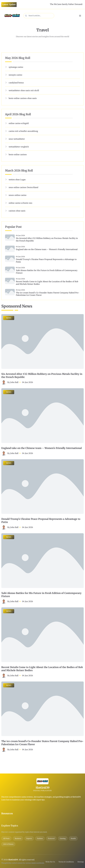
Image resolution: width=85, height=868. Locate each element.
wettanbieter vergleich (19, 147)
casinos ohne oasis (17, 211)
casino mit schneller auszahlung (23, 131)
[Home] (12, 16)
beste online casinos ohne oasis (23, 98)
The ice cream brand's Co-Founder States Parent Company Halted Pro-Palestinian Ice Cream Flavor (48, 294)
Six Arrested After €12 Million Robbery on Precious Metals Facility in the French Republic (47, 239)
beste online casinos (18, 154)
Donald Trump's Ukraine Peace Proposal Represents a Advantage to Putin (46, 261)
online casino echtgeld (19, 123)
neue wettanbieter (17, 139)
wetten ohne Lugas (17, 180)
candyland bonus (16, 83)
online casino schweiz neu (20, 203)
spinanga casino (16, 67)
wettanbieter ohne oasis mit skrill (24, 90)
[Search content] (39, 16)
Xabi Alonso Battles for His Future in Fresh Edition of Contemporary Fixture (47, 272)
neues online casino (18, 195)
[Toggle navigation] (80, 16)
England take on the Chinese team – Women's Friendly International (47, 249)
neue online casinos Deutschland (23, 187)
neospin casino (15, 75)
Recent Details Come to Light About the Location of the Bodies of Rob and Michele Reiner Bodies (47, 283)
